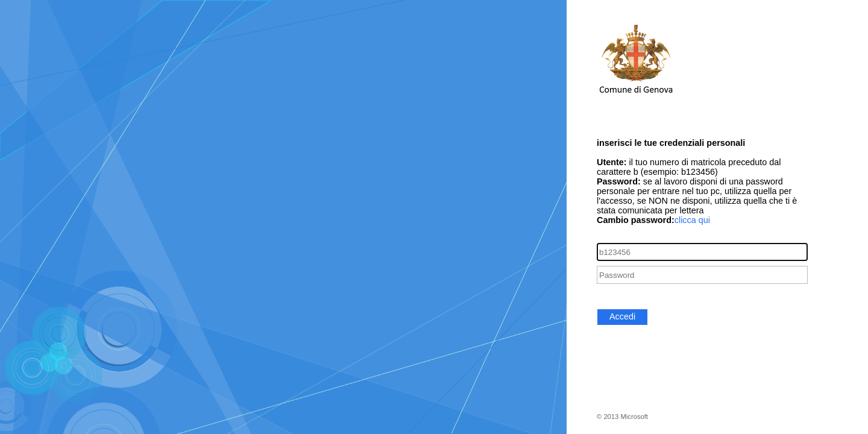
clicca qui (692, 220)
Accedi (622, 316)
